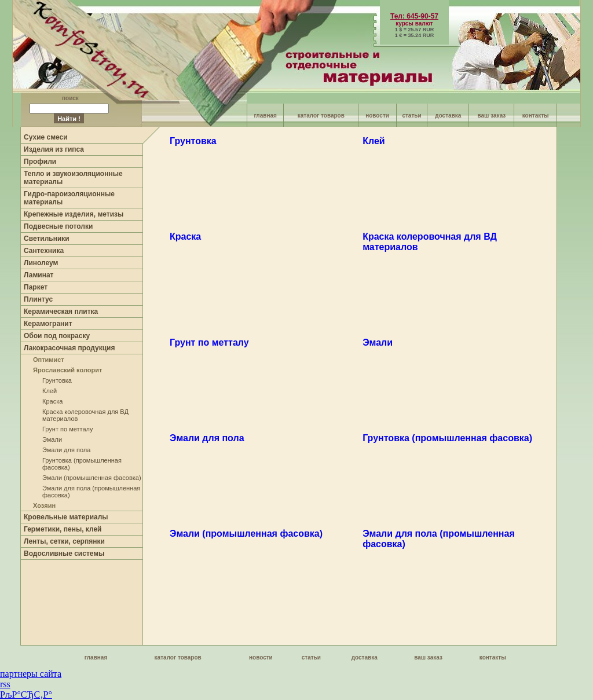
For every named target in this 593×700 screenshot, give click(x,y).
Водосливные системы (64, 554)
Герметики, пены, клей (63, 529)
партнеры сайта (31, 674)
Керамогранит (48, 324)
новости (377, 116)
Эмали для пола (66, 450)
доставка (448, 116)
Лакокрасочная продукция (69, 348)
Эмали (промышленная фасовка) (92, 478)
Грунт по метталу (67, 429)
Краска (52, 401)
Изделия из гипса (54, 149)
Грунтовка (57, 380)
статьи (411, 116)
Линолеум (41, 263)
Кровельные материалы (66, 517)
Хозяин (44, 505)
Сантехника (44, 251)
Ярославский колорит (67, 370)
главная (265, 116)
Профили (40, 162)
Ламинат (39, 275)
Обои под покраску (57, 336)
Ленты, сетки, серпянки (64, 541)
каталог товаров (321, 116)
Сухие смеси (46, 137)
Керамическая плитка (61, 311)
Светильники (47, 239)
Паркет (36, 287)
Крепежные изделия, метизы (74, 214)
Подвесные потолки (58, 226)
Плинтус (38, 299)
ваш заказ (492, 116)
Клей (50, 391)
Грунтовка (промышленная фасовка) (447, 438)
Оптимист (49, 360)
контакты (536, 116)
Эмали (52, 439)
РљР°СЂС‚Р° (26, 694)
